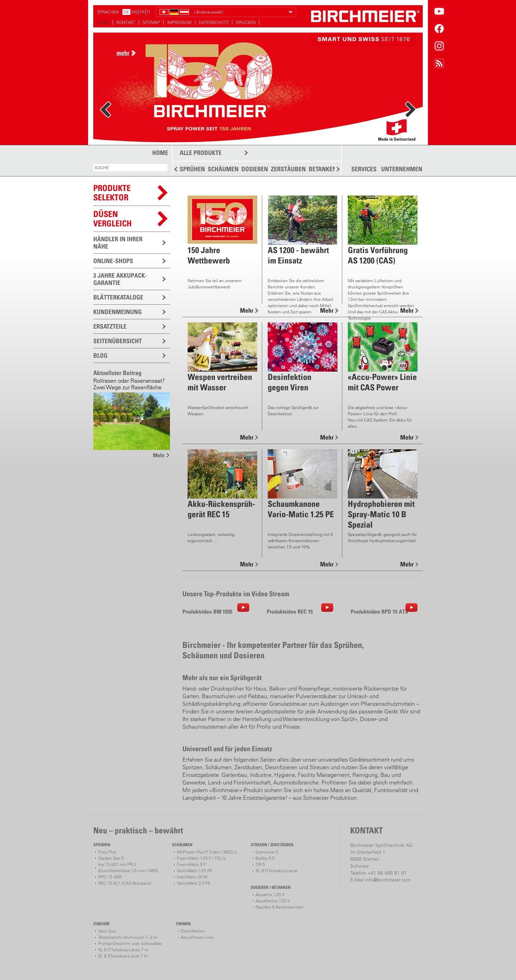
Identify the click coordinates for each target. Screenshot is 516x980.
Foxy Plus (107, 852)
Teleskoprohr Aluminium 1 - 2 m (128, 937)
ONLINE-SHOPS (113, 261)
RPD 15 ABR (110, 877)
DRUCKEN (246, 22)
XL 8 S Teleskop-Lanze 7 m (123, 956)
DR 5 (260, 864)
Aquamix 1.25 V (270, 895)
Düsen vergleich (113, 219)
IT (149, 12)
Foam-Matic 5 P (191, 864)
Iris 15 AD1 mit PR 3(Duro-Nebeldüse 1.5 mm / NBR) (128, 868)
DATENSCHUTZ (214, 22)
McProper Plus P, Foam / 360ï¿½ (207, 852)
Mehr (159, 455)
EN (134, 12)
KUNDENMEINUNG (118, 312)
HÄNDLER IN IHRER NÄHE (118, 243)
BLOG (100, 355)
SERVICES (364, 169)
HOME (103, 22)
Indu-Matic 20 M (192, 877)
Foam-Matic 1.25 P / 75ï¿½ (201, 858)
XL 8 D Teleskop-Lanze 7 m (123, 950)
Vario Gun (107, 931)
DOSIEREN (255, 169)
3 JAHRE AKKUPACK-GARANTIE (120, 279)
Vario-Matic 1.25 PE (195, 871)
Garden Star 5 (111, 858)
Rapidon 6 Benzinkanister (279, 907)
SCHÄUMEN (223, 169)
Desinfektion (193, 931)
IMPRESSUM (179, 22)
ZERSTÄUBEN (288, 169)
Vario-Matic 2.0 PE (194, 883)
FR (142, 12)
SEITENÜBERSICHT (118, 341)
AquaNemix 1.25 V (273, 901)
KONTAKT (126, 22)
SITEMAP (151, 22)
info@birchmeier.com (388, 880)
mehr (123, 53)
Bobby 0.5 (265, 858)
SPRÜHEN (192, 169)
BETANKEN (323, 169)
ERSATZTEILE (110, 326)
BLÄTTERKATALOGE (118, 297)
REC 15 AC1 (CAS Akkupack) (125, 883)
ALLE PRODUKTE (201, 153)
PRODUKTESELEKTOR (112, 193)
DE (126, 12)
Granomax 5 (267, 852)
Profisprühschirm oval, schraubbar (130, 943)
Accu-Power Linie (197, 937)
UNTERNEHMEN (402, 169)
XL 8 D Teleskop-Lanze (277, 871)
